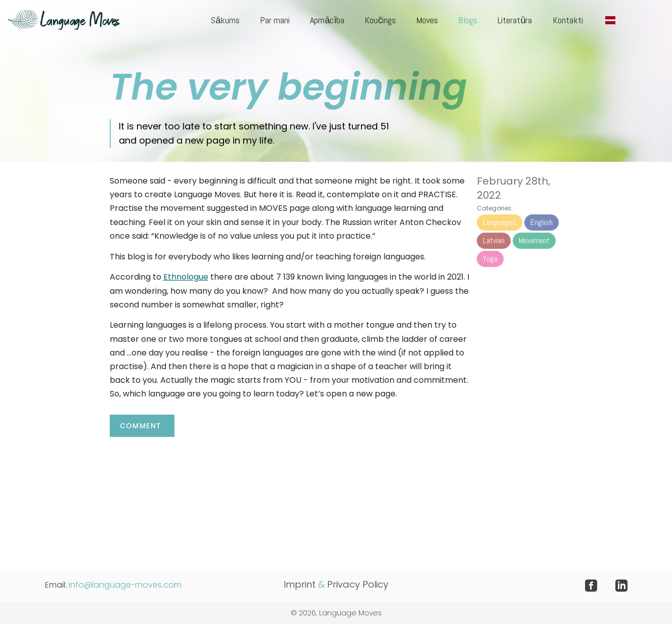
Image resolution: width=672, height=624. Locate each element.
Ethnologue (186, 277)
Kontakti (568, 20)
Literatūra (515, 20)
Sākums (225, 20)
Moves (427, 20)
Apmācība (327, 20)
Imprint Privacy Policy (336, 584)
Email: (113, 585)
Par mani (275, 20)
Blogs (468, 20)
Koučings (380, 20)
